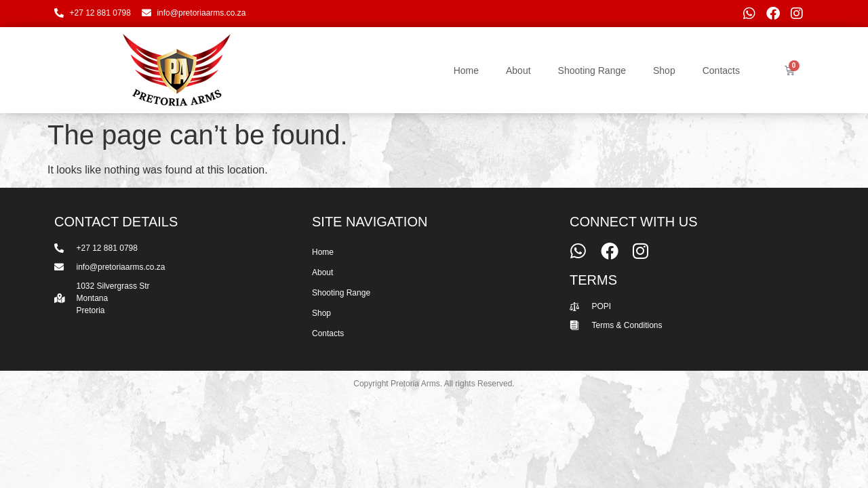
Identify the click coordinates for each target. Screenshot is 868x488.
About (518, 70)
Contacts (721, 70)
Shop (664, 70)
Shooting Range (592, 70)
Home (466, 70)
